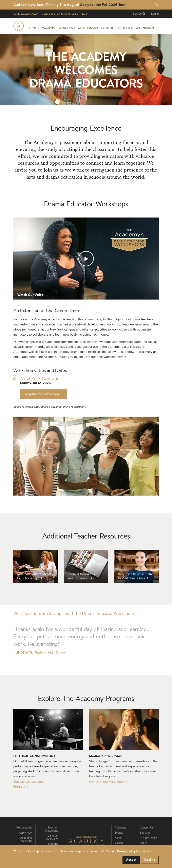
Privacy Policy (148, 838)
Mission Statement (51, 829)
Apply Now (26, 833)
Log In (155, 14)
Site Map (145, 833)
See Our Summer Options (107, 782)
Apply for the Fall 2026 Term (103, 5)
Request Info (24, 828)
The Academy (51, 14)
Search (139, 14)
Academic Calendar (26, 839)
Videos (119, 843)
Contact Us (147, 828)
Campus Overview (52, 837)
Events (119, 833)
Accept (131, 860)
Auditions (120, 828)
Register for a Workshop (43, 394)
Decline (150, 860)
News (118, 838)
